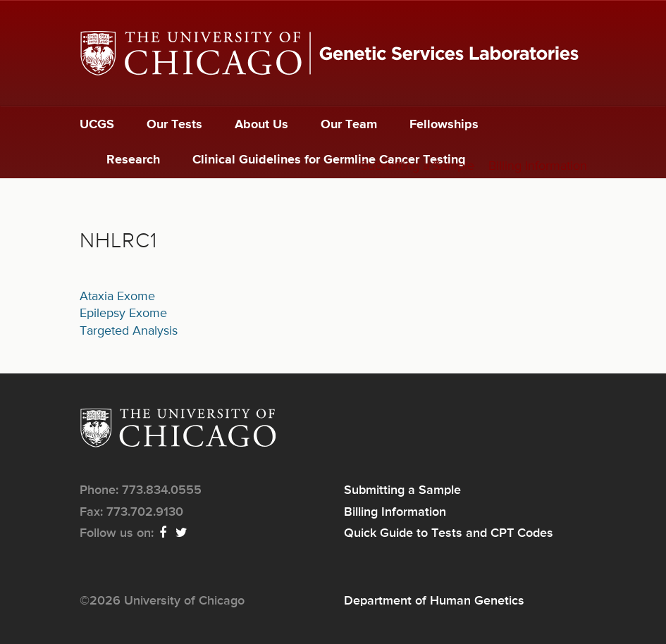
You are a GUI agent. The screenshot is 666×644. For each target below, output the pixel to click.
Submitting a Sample (417, 166)
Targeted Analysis (129, 331)
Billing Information (538, 166)
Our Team (349, 125)
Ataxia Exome (117, 297)
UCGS (97, 125)
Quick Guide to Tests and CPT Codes (449, 533)
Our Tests (174, 125)
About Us (261, 125)
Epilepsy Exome (123, 314)
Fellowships (444, 125)
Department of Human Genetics (434, 601)
